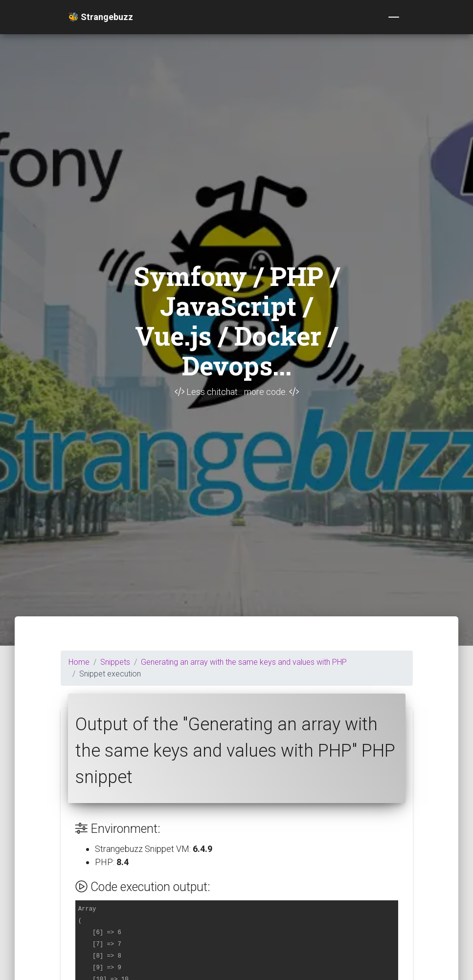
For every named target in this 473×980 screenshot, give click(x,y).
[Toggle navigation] (394, 17)
